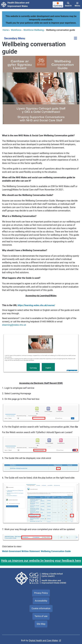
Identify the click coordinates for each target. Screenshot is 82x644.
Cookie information (41, 608)
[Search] (68, 5)
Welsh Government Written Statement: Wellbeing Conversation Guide (36, 551)
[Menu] (77, 5)
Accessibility (41, 601)
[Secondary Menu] (75, 38)
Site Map (41, 624)
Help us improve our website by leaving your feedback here (41, 561)
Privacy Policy (41, 593)
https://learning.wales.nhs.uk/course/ (36, 305)
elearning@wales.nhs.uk (14, 325)
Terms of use (41, 616)
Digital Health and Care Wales (43, 640)
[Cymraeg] (58, 5)
